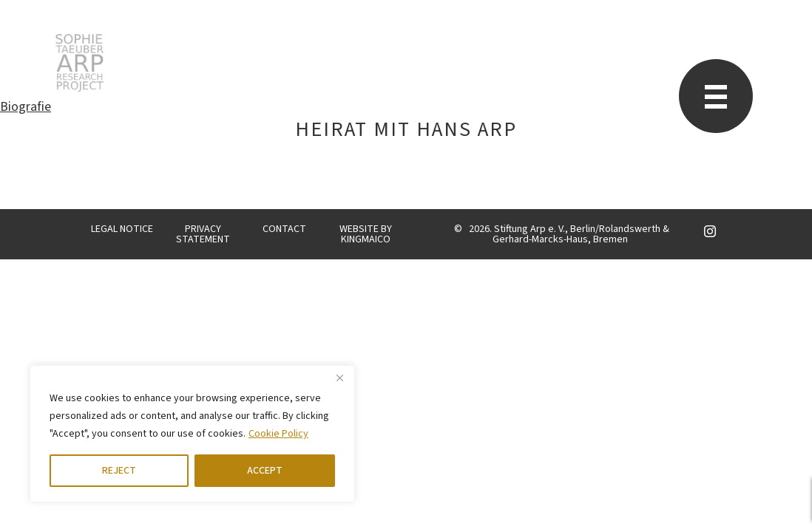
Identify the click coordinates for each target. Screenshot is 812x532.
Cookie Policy (278, 434)
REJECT (119, 471)
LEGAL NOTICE (122, 229)
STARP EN (79, 63)
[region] (192, 434)
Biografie (26, 107)
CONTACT (284, 229)
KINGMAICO (366, 239)
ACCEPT (265, 471)
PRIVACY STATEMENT (203, 234)
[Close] (339, 378)
